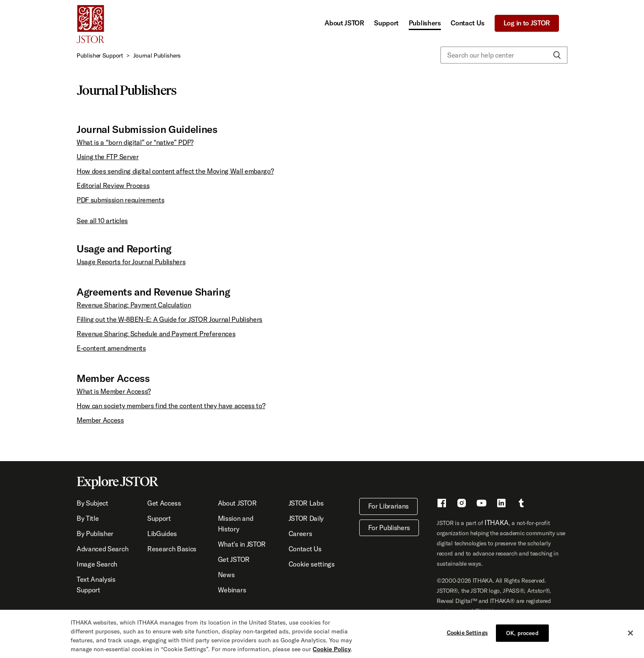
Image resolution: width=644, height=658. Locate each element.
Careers (300, 534)
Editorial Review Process (113, 185)
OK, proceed (522, 639)
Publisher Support (100, 55)
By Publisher (95, 534)
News (226, 575)
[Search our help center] (504, 55)
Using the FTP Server (108, 157)
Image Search (97, 564)
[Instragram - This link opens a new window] (462, 504)
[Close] (630, 639)
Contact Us (468, 23)
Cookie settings (312, 564)
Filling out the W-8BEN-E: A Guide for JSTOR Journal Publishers (169, 319)
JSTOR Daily (306, 518)
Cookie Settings (467, 639)
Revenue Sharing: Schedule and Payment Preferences (156, 334)
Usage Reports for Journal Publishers (131, 262)
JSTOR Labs (306, 503)
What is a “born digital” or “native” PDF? (135, 142)
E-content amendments (111, 348)
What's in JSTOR (242, 544)
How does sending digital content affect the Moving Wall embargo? (175, 171)
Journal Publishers (157, 55)
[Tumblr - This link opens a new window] (521, 504)
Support (386, 23)
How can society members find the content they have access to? (171, 406)
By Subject (92, 503)
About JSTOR (344, 23)
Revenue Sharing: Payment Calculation (134, 305)
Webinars (232, 590)
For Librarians (389, 506)
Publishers (425, 23)
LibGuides (162, 534)
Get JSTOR (234, 559)
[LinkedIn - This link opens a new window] (501, 504)
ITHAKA (497, 523)
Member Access (100, 420)
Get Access (164, 503)
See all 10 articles (102, 221)
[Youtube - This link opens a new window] (482, 504)
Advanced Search (102, 549)
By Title (88, 518)
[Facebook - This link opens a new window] (442, 504)
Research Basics (172, 549)
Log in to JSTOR (527, 23)
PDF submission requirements (120, 200)
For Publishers (389, 528)
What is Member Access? (114, 391)
